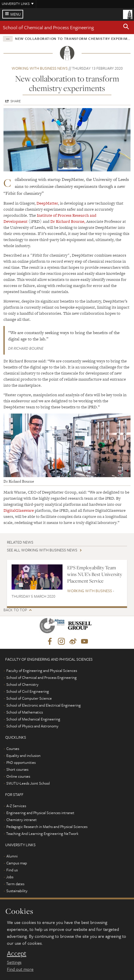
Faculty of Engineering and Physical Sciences (42, 670)
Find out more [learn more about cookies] (20, 969)
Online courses (18, 776)
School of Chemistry (22, 684)
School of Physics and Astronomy (32, 726)
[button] (126, 27)
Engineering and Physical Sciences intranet (40, 813)
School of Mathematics (25, 712)
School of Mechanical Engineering (33, 719)
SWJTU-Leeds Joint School (28, 783)
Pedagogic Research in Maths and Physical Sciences (47, 827)
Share (16, 101)
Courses (13, 749)
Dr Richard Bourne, (68, 221)
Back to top (15, 610)
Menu (16, 14)
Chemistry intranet (22, 820)
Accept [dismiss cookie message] (17, 953)
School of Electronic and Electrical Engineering (44, 705)
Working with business (90, 591)
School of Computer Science (29, 698)
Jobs (10, 877)
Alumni (12, 856)
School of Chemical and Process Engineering (48, 27)
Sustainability (17, 891)
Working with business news (40, 68)
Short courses (17, 769)
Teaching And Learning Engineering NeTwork (42, 833)
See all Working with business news (42, 550)
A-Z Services (16, 806)
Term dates (15, 884)
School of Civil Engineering (28, 691)
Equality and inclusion (23, 755)
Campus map (17, 863)
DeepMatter (47, 203)
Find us (12, 870)
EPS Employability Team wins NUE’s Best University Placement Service (95, 574)
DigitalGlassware (19, 510)
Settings (14, 962)
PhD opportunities (21, 762)
